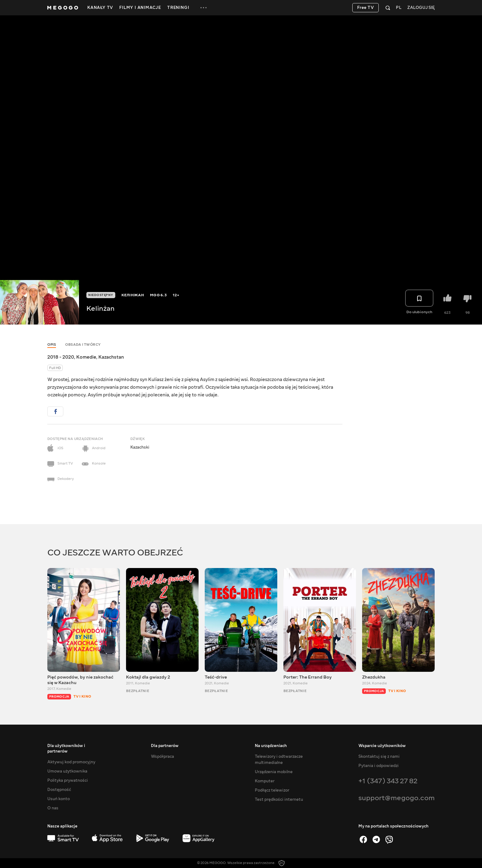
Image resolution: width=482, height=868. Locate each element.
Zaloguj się (421, 8)
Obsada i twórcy (83, 345)
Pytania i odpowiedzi (379, 766)
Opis (52, 345)
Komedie (86, 357)
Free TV (366, 8)
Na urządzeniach (271, 746)
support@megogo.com (397, 798)
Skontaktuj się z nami (379, 757)
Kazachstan (111, 357)
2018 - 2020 (61, 357)
